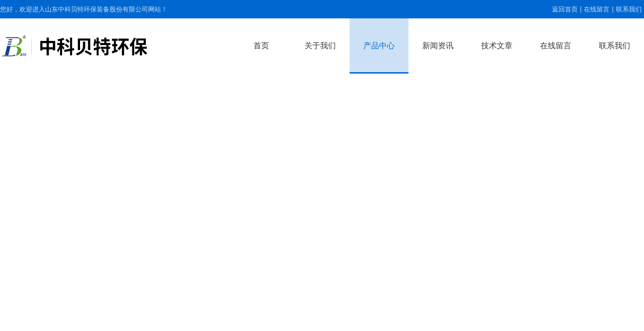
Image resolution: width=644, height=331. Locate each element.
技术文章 (497, 46)
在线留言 (597, 9)
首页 (261, 46)
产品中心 (379, 46)
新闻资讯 (438, 46)
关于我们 (320, 46)
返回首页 (565, 9)
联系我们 (629, 9)
